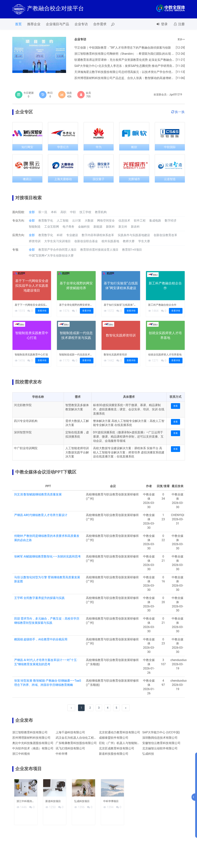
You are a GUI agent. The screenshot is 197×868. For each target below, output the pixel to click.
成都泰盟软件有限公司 (114, 738)
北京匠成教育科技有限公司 (117, 748)
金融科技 (84, 227)
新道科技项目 (53, 801)
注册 (179, 24)
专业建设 (72, 235)
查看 (176, 406)
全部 (32, 212)
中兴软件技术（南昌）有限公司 (33, 748)
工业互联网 (52, 227)
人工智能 (63, 221)
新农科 (135, 227)
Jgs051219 (176, 94)
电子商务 (68, 227)
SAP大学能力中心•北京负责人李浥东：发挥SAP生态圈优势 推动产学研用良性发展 (128, 66)
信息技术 (124, 221)
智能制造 (35, 227)
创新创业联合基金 (86, 241)
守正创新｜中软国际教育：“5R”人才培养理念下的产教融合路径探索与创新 (123, 48)
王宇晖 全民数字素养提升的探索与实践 (39, 598)
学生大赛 (144, 241)
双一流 (43, 212)
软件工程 (140, 221)
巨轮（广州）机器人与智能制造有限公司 (125, 743)
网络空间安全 (106, 221)
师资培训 (35, 241)
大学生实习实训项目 (57, 241)
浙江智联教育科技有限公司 (30, 732)
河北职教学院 (23, 405)
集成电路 (155, 221)
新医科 (110, 227)
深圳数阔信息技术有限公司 (160, 738)
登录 (162, 24)
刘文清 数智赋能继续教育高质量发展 (38, 494)
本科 (54, 212)
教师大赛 (129, 241)
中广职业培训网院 (26, 448)
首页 (18, 24)
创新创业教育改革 (165, 235)
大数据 (89, 221)
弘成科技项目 (82, 801)
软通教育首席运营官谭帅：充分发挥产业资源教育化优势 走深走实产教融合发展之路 (129, 60)
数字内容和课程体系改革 (98, 235)
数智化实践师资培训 (115, 355)
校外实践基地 (110, 241)
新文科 (123, 227)
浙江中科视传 (21, 754)
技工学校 (85, 212)
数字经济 (171, 221)
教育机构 (101, 212)
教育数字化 (46, 221)
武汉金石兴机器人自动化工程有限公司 (81, 738)
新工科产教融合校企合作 (162, 305)
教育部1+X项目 (132, 250)
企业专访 (81, 24)
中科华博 (62, 754)
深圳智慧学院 (23, 432)
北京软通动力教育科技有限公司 (120, 732)
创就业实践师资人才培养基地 (165, 355)
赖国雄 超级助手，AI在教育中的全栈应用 (41, 639)
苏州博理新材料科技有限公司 (31, 738)
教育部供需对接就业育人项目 (99, 250)
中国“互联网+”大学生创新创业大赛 (51, 256)
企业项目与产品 (57, 24)
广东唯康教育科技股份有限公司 (76, 743)
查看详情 (42, 311)
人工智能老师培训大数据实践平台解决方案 (77, 452)
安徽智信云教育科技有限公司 (161, 743)
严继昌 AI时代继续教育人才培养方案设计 (41, 515)
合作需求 (100, 24)
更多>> (181, 39)
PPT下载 (118, 24)
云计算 (77, 221)
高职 (63, 212)
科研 (60, 235)
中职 (73, 212)
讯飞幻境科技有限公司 (70, 748)
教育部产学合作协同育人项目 (57, 250)
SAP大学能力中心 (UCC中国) (161, 732)
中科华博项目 (111, 801)
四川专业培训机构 (26, 421)
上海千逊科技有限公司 (70, 732)
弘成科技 (148, 754)
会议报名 (137, 24)
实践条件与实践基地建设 (134, 235)
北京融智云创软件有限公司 (160, 748)
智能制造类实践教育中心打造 (31, 355)
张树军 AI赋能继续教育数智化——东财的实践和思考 (48, 556)
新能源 (98, 227)
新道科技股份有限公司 (114, 754)
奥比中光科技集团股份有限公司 (33, 743)
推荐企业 (34, 24)
